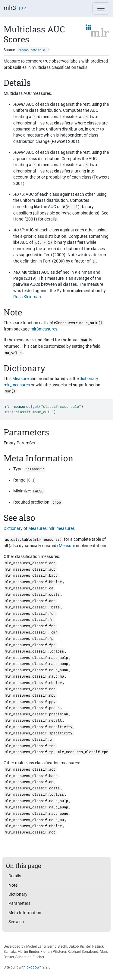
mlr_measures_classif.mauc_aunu (36, 670)
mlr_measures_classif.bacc (31, 575)
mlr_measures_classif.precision (36, 714)
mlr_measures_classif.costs (32, 595)
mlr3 (10, 8)
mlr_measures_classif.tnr (30, 746)
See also (16, 922)
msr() (10, 391)
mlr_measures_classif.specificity (39, 733)
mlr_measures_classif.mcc (30, 689)
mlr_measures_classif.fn (29, 620)
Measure (20, 379)
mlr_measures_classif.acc (30, 563)
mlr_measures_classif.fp (29, 639)
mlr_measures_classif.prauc (32, 708)
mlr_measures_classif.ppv (30, 702)
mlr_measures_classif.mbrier (33, 683)
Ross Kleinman (27, 297)
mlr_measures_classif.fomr (31, 632)
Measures (38, 528)
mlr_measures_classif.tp (29, 752)
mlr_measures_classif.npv (30, 695)
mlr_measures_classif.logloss (34, 651)
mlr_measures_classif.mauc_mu (34, 676)
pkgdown (34, 967)
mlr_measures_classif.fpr (30, 645)
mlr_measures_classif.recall (33, 720)
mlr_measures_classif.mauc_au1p (36, 658)
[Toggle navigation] (101, 8)
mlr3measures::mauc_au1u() (76, 323)
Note (13, 885)
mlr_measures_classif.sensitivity (39, 727)
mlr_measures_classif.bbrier (33, 582)
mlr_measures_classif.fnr (30, 626)
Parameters (19, 903)
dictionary (89, 379)
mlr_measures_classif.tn (29, 740)
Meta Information (25, 913)
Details (15, 876)
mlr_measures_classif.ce (29, 588)
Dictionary (13, 528)
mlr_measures (17, 385)
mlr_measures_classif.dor (30, 601)
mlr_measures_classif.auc (30, 569)
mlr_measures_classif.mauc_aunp (36, 664)
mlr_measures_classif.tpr (83, 752)
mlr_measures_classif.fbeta (32, 607)
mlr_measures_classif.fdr (30, 614)
